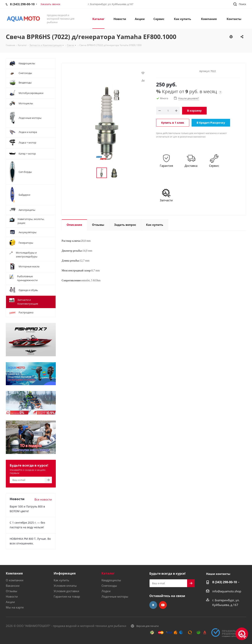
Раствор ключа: (71, 241)
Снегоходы (109, 586)
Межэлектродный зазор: (77, 271)
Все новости (43, 499)
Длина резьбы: (71, 261)
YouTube (163, 605)
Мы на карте (15, 607)
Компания (14, 573)
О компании (15, 580)
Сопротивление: (72, 280)
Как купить (61, 580)
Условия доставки (66, 591)
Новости (12, 596)
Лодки (106, 591)
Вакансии (13, 586)
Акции (10, 602)
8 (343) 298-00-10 (225, 582)
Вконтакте (153, 605)
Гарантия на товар (67, 596)
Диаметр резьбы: (72, 251)
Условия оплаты (65, 586)
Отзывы (12, 591)
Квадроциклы (111, 580)
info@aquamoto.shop (227, 591)
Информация (65, 573)
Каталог (108, 573)
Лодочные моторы (115, 596)
